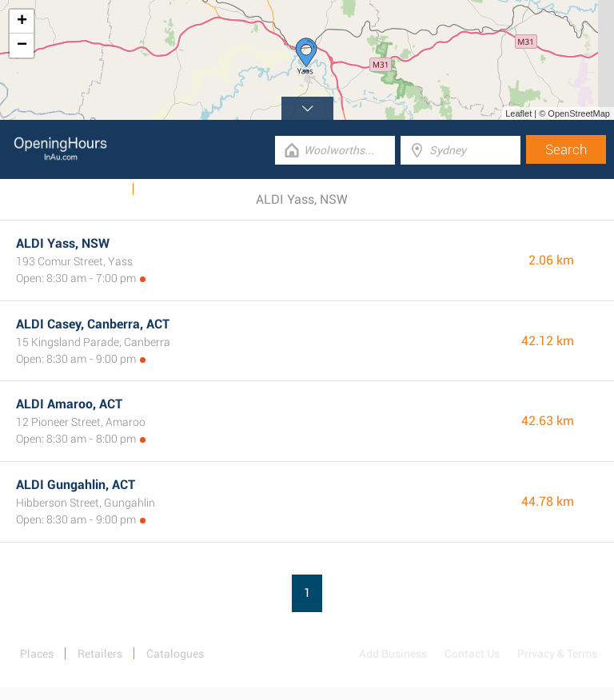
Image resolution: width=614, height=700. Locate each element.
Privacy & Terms (557, 654)
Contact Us (472, 654)
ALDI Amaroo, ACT (69, 404)
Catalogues (94, 189)
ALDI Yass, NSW (63, 243)
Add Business (393, 654)
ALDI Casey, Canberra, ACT (93, 324)
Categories (171, 189)
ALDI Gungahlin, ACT (76, 485)
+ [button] (22, 22)
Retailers (100, 654)
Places (37, 654)
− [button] (22, 46)
